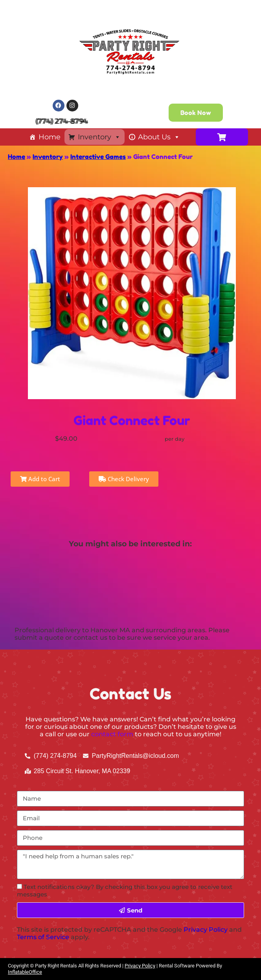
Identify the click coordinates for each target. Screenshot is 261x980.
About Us (159, 137)
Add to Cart (40, 479)
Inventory (99, 137)
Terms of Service (43, 937)
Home (50, 137)
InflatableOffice (25, 972)
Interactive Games (98, 157)
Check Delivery (124, 479)
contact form (112, 734)
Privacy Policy (206, 930)
